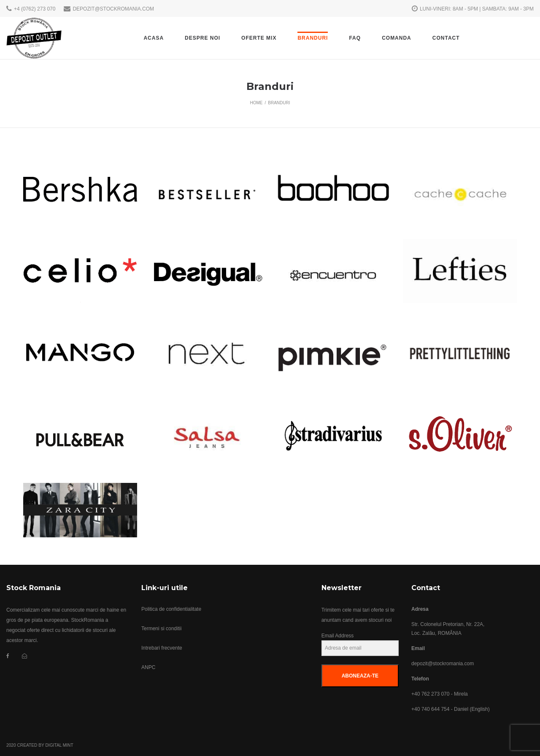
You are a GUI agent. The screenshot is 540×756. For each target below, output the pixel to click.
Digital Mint (59, 745)
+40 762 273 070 (430, 694)
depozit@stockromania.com (443, 664)
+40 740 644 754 (430, 709)
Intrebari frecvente (162, 648)
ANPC (148, 667)
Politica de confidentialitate (171, 609)
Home (256, 103)
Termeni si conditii (161, 629)
